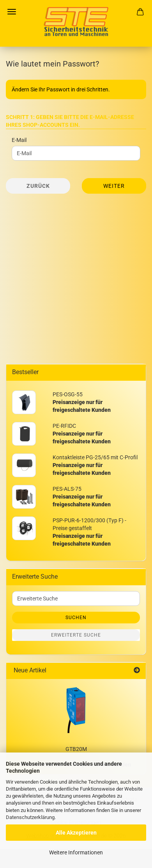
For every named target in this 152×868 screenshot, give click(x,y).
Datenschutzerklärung (30, 817)
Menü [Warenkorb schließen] (12, 12)
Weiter (114, 186)
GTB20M (76, 749)
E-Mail (19, 140)
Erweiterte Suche (76, 635)
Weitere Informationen (76, 852)
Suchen (76, 618)
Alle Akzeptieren (76, 833)
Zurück (38, 186)
